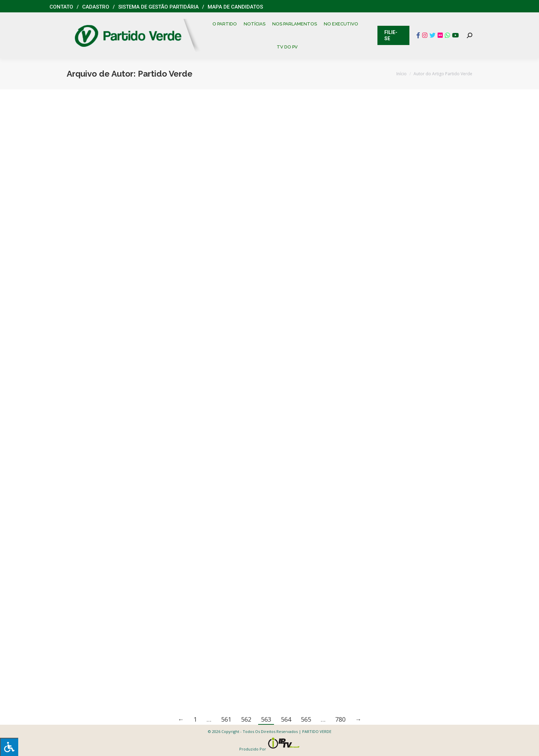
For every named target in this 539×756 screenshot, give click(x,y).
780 (340, 719)
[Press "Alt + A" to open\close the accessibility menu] (9, 747)
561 (226, 719)
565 (306, 719)
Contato (61, 7)
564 (286, 719)
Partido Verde (165, 74)
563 (266, 719)
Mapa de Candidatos (235, 7)
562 (246, 719)
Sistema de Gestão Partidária (158, 7)
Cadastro (96, 7)
